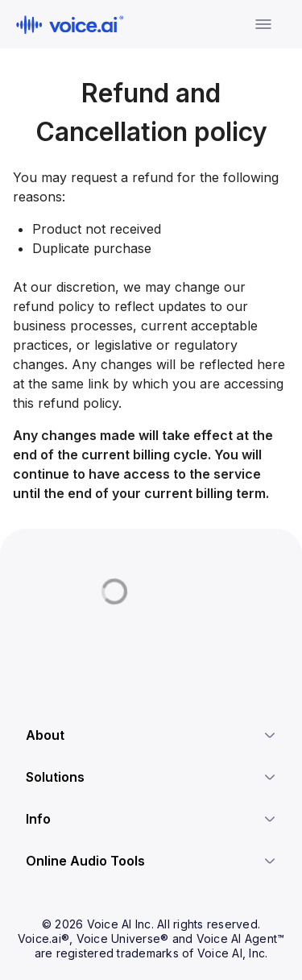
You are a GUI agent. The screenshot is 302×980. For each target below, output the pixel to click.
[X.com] (61, 650)
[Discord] (32, 650)
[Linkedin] (90, 650)
